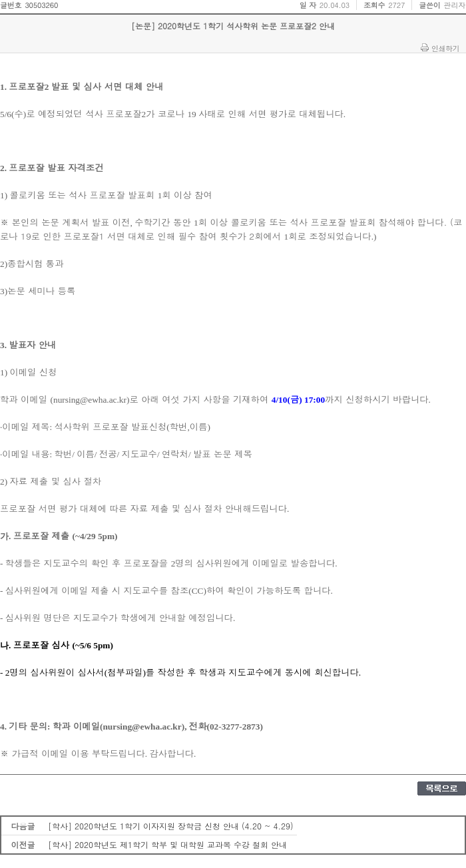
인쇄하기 (445, 48)
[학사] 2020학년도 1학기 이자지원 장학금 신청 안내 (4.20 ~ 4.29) (171, 826)
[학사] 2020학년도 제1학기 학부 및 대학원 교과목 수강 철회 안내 (167, 844)
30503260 (41, 5)
